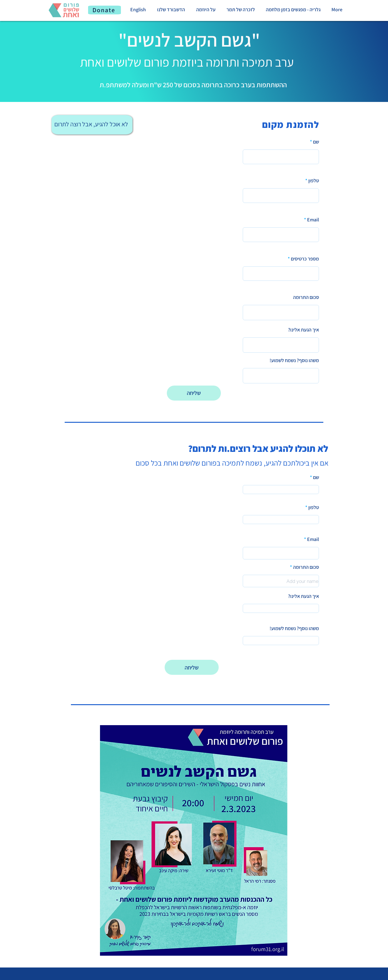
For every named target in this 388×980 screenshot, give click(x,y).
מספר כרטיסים (305, 259)
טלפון (314, 181)
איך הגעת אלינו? (303, 330)
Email (313, 220)
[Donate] (104, 10)
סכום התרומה (306, 297)
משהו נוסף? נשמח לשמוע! (294, 361)
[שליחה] (194, 393)
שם (316, 142)
